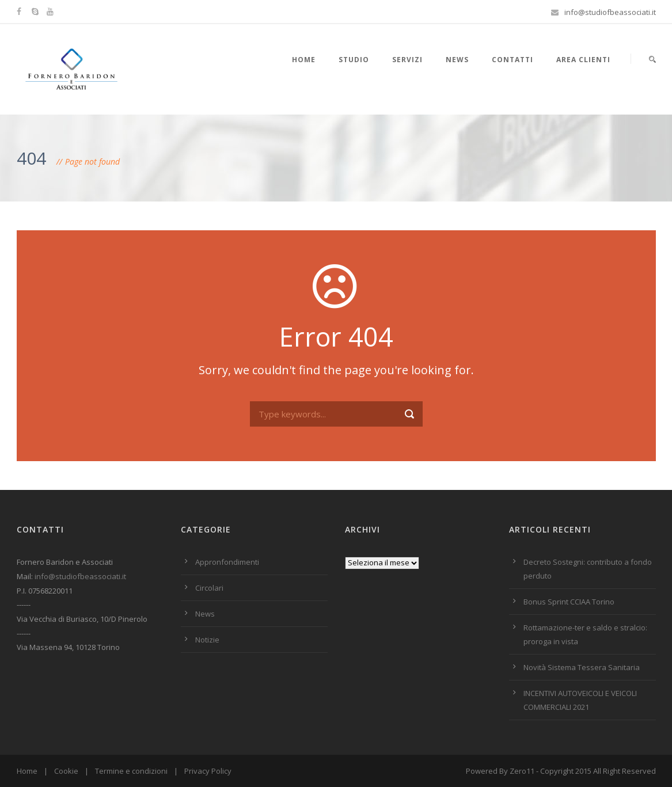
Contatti (512, 60)
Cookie (66, 771)
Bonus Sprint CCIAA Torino (569, 602)
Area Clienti (583, 60)
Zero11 (522, 771)
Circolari (209, 588)
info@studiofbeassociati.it (80, 576)
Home (27, 771)
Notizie (207, 640)
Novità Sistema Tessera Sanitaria (582, 667)
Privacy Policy (208, 771)
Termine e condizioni (131, 771)
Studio (354, 60)
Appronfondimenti (227, 562)
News (457, 60)
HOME (304, 60)
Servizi (407, 60)
